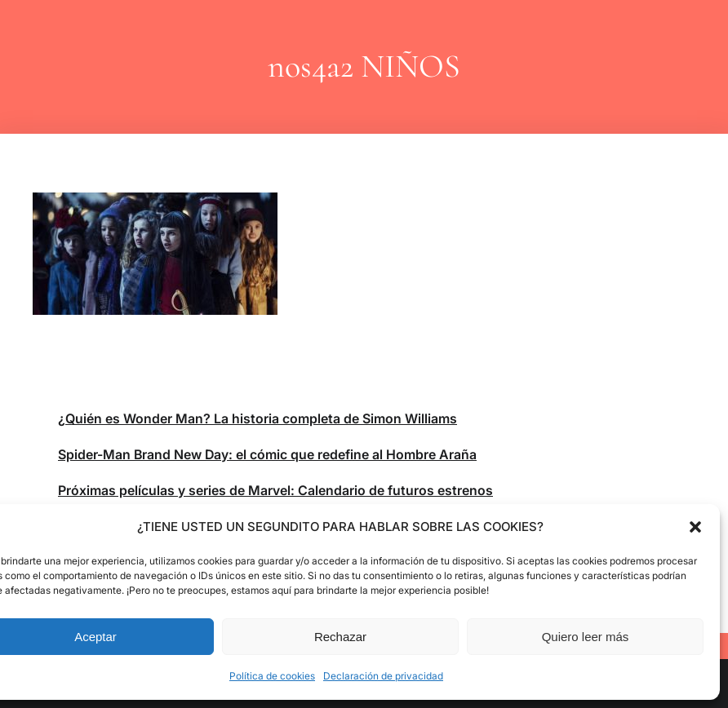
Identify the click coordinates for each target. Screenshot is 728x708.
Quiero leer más (586, 637)
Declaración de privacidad (383, 676)
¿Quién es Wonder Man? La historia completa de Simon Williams (257, 418)
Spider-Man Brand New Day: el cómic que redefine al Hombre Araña (267, 454)
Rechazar (340, 637)
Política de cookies (272, 676)
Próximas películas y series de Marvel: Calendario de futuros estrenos (275, 490)
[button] (695, 527)
